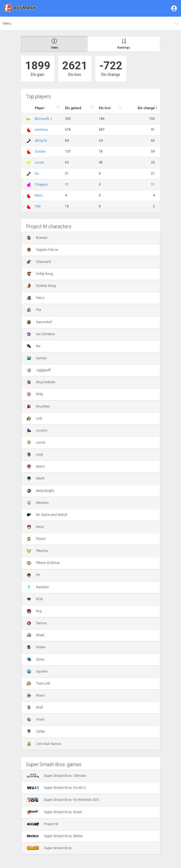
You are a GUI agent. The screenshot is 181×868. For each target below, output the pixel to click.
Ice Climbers (41, 334)
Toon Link (38, 683)
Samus (37, 623)
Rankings (124, 44)
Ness (35, 527)
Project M (42, 824)
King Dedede (41, 382)
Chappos (41, 185)
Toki (38, 206)
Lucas (39, 162)
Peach (36, 539)
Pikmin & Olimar (43, 563)
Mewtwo (38, 503)
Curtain (40, 151)
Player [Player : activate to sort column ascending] (40, 108)
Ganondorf (39, 322)
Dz (37, 174)
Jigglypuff (39, 370)
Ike (34, 346)
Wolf (35, 708)
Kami (38, 195)
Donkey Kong (41, 286)
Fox (34, 310)
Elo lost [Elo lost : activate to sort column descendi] (105, 108)
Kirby (35, 394)
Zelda (36, 732)
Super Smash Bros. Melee (55, 836)
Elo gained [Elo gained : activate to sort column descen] (73, 108)
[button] (174, 8)
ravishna (41, 130)
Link (34, 418)
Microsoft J (43, 119)
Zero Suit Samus (44, 744)
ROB (35, 599)
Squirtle (37, 671)
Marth (36, 478)
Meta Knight (40, 491)
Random (38, 587)
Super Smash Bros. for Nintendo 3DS (63, 800)
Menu (7, 23)
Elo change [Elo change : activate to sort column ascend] (146, 108)
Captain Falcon (43, 250)
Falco (35, 298)
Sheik (35, 635)
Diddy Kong (40, 274)
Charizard (39, 262)
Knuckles (38, 406)
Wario (36, 695)
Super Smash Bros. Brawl (54, 812)
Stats (55, 44)
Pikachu (37, 551)
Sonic (36, 659)
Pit (33, 575)
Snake (36, 647)
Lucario (37, 430)
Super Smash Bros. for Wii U (56, 788)
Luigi (35, 454)
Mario (36, 466)
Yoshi (36, 720)
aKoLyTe (41, 141)
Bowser (37, 238)
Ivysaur (37, 358)
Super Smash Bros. (50, 848)
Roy (34, 611)
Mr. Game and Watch (47, 515)
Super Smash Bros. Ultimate (57, 776)
